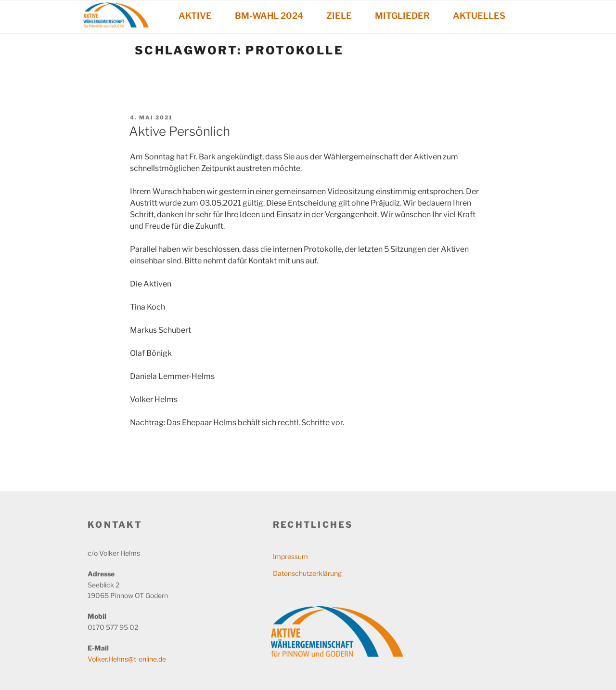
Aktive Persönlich (180, 131)
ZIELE (339, 16)
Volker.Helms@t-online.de (127, 659)
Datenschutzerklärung (307, 573)
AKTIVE (195, 16)
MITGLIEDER (402, 16)
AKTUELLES (479, 16)
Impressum (290, 556)
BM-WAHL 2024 (269, 16)
